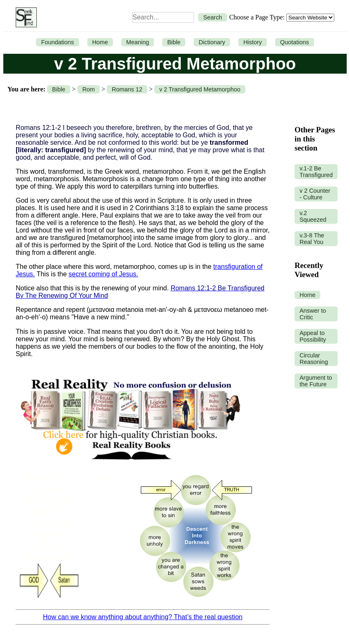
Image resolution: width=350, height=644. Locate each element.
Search (213, 17)
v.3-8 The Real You (312, 239)
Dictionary (212, 42)
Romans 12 (127, 89)
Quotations (295, 42)
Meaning (138, 42)
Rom (89, 89)
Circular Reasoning (314, 359)
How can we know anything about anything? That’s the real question (143, 617)
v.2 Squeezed (313, 216)
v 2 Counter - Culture (315, 194)
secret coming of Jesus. (103, 274)
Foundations (57, 42)
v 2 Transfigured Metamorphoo (200, 89)
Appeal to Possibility (313, 336)
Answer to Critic (313, 314)
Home (100, 42)
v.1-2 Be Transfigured (316, 172)
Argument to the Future (316, 381)
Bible (174, 42)
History (253, 42)
